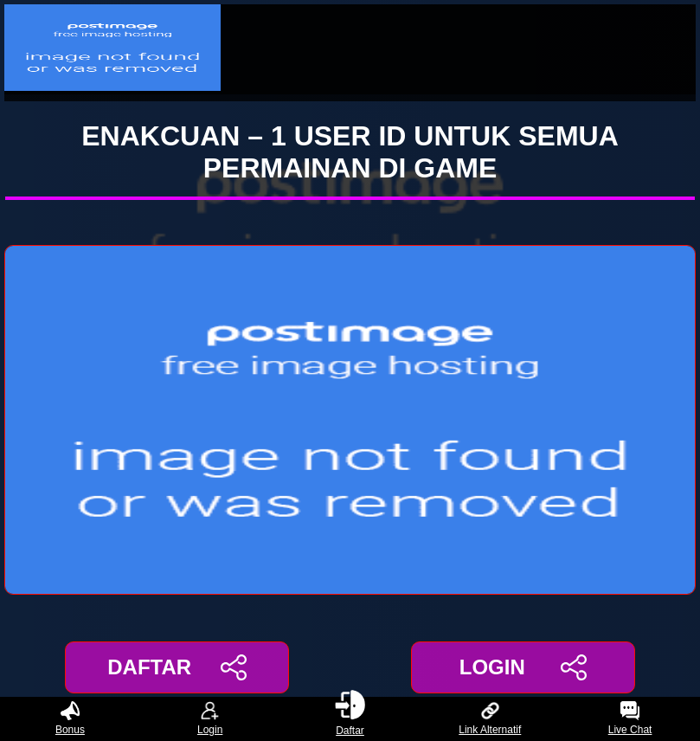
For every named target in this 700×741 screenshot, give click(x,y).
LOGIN (523, 667)
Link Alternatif (490, 719)
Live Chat (630, 719)
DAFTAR (177, 667)
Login (210, 719)
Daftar (350, 719)
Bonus (70, 719)
